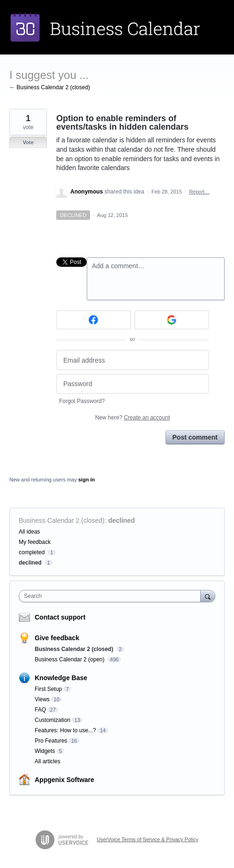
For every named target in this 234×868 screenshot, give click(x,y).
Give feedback (57, 638)
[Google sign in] (172, 320)
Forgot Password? (82, 401)
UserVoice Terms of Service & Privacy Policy (147, 839)
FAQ (40, 710)
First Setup (48, 689)
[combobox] (112, 596)
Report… (199, 192)
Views (42, 699)
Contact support (60, 617)
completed (32, 552)
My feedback (35, 542)
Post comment (195, 437)
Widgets (45, 751)
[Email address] (132, 360)
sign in (87, 480)
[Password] (132, 384)
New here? (132, 418)
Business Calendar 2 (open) (70, 659)
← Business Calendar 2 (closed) (50, 87)
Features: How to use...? (65, 730)
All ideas (29, 532)
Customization (53, 720)
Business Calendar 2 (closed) (62, 520)
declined (122, 520)
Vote (28, 142)
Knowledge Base (61, 678)
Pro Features (51, 741)
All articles (48, 761)
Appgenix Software (64, 780)
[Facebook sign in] (94, 320)
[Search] (208, 596)
